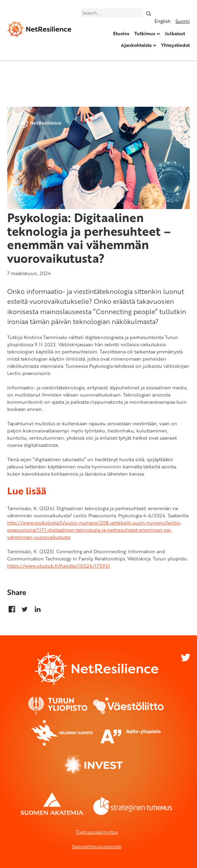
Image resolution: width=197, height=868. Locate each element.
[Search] (149, 13)
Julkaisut (175, 33)
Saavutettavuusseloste (97, 846)
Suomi (183, 21)
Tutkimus (145, 33)
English (163, 21)
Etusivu (121, 33)
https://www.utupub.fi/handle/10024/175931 (59, 566)
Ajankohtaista (136, 45)
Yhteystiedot (175, 45)
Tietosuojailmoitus (97, 832)
